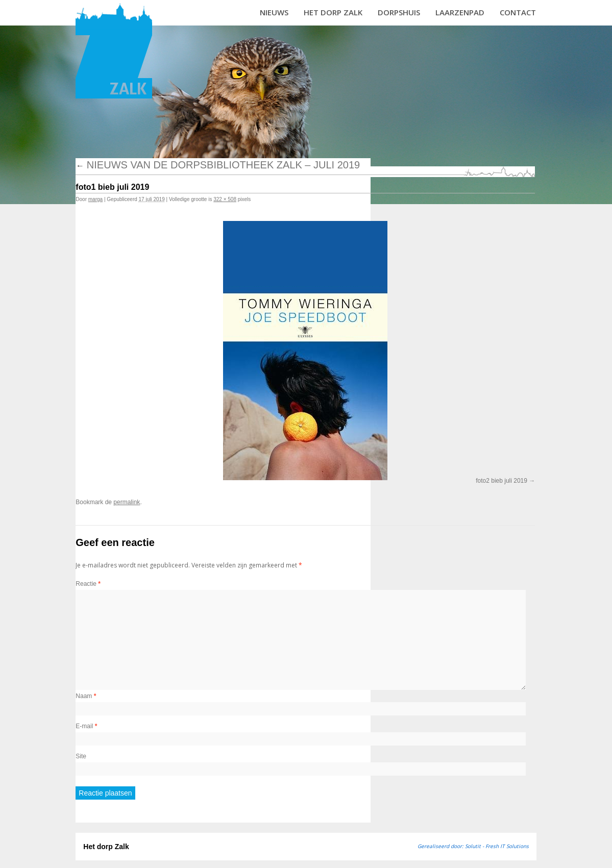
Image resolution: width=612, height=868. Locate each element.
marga (95, 199)
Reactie (88, 584)
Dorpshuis (399, 12)
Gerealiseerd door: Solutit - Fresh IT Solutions (473, 846)
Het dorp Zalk (333, 12)
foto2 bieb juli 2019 (501, 481)
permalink (127, 502)
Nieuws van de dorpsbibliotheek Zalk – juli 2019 (218, 165)
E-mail (86, 726)
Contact (518, 12)
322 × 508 (225, 199)
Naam (86, 696)
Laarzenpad (460, 12)
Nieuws (274, 12)
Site (81, 756)
